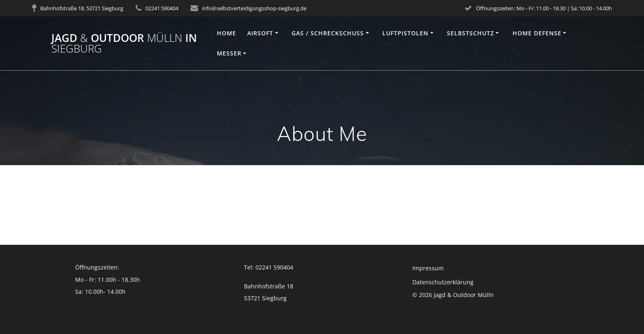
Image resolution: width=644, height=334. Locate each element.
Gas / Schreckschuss (328, 33)
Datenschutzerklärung (443, 282)
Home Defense (537, 33)
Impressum (428, 268)
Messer (229, 53)
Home (227, 33)
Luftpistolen (405, 33)
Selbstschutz (470, 33)
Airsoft (260, 33)
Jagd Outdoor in (124, 43)
